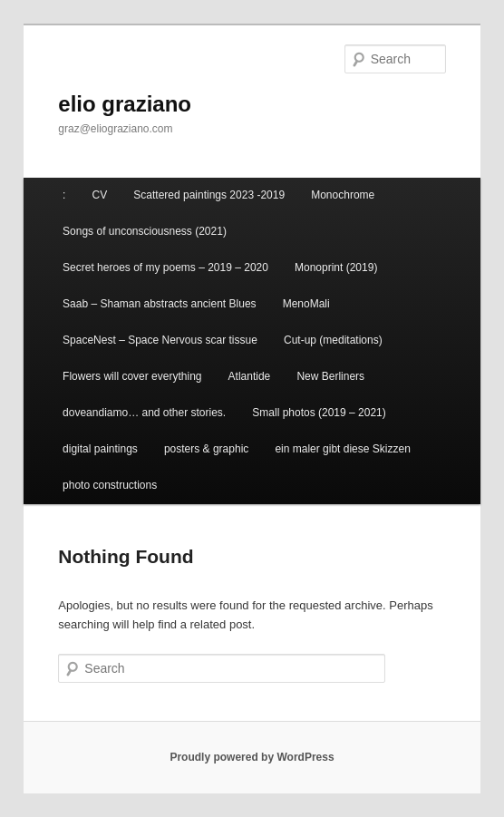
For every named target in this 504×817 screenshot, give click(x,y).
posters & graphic (206, 449)
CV (100, 195)
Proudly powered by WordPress (252, 757)
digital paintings (100, 449)
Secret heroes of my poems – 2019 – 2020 (165, 267)
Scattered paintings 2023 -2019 (209, 195)
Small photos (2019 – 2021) (319, 413)
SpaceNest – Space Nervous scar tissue (160, 340)
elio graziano (125, 104)
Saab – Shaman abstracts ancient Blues (159, 304)
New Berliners (330, 376)
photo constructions (110, 485)
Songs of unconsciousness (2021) (145, 231)
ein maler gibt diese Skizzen (342, 449)
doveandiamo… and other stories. (144, 413)
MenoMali (306, 304)
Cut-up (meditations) (333, 340)
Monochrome (343, 195)
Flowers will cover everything (132, 376)
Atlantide (250, 376)
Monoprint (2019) (336, 267)
